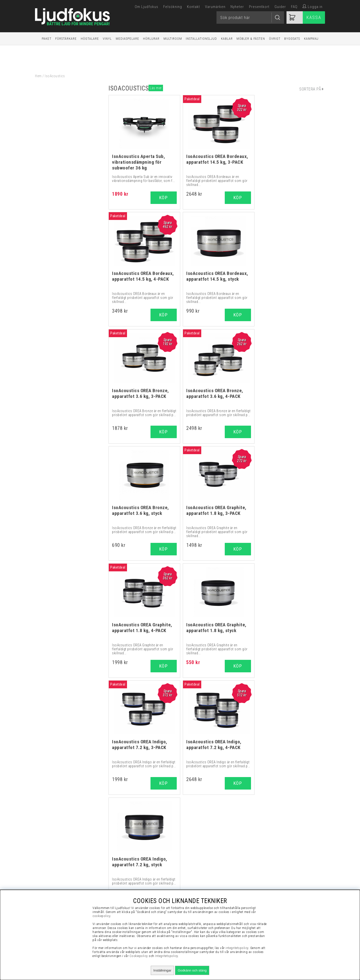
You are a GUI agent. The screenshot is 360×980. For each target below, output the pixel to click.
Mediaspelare (127, 39)
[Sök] (250, 17)
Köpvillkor (278, 846)
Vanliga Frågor (278, 852)
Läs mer (156, 88)
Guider (280, 7)
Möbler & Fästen (251, 39)
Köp (235, 198)
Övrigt (275, 39)
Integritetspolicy (278, 865)
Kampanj (311, 39)
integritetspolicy (237, 948)
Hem (38, 76)
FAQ (294, 7)
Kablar (227, 39)
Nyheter (237, 7)
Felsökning (173, 7)
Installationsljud (201, 39)
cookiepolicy (101, 916)
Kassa (314, 17)
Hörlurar (151, 39)
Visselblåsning (278, 840)
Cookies (278, 871)
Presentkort (259, 7)
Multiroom (173, 39)
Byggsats (292, 39)
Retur (278, 877)
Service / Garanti (278, 883)
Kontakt (193, 7)
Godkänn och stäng (192, 970)
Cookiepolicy (139, 956)
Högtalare (90, 39)
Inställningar (162, 970)
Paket (47, 39)
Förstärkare (66, 39)
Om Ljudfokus (146, 7)
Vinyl (107, 39)
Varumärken (215, 7)
